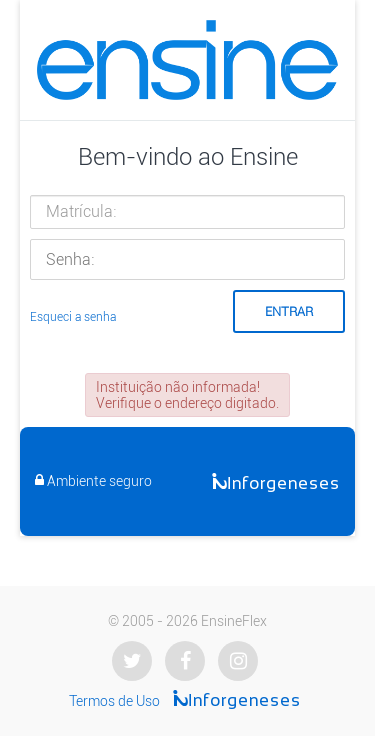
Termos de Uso (114, 701)
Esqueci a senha (73, 317)
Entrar (289, 311)
